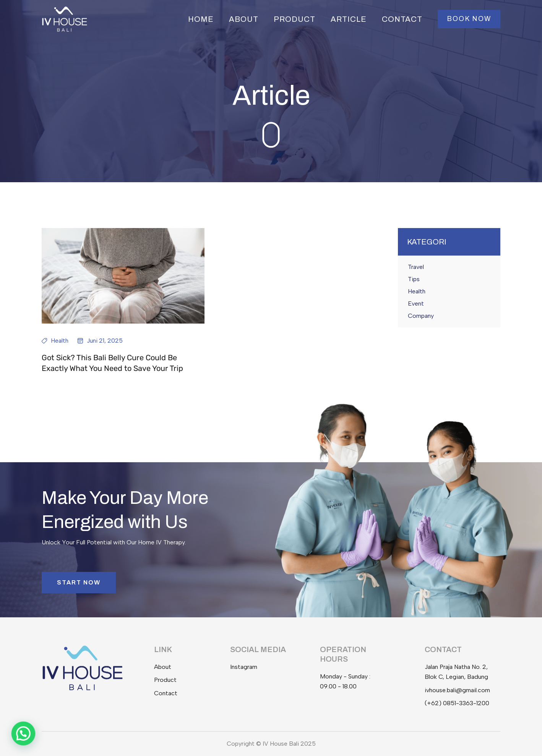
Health (60, 341)
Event (416, 304)
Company (421, 316)
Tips (414, 279)
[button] (469, 19)
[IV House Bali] (65, 19)
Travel (416, 267)
